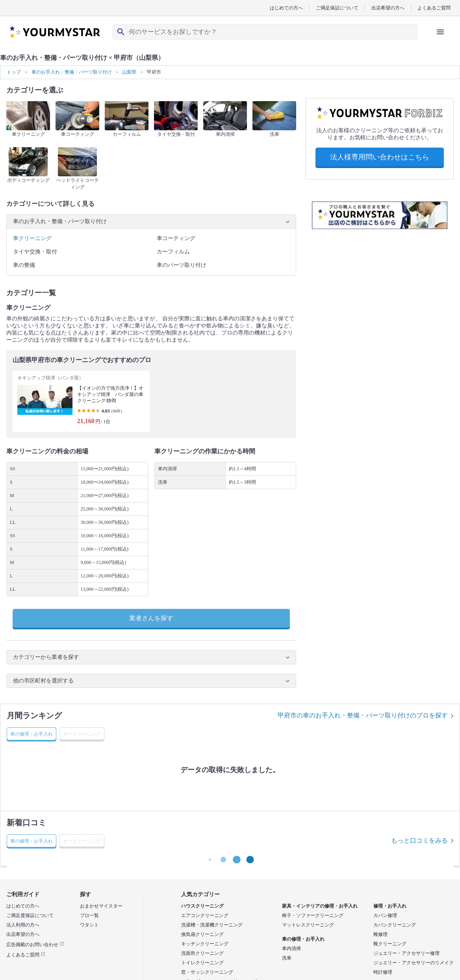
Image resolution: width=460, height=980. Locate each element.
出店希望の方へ (388, 8)
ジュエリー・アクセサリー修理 (406, 953)
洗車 (287, 958)
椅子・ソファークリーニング (313, 915)
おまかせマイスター (101, 906)
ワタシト (89, 925)
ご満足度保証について (30, 915)
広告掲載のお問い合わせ (35, 945)
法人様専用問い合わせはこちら (380, 157)
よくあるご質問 (434, 8)
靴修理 (380, 934)
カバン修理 (385, 915)
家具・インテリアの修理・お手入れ (320, 906)
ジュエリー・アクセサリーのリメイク (414, 963)
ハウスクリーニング (202, 906)
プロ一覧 (89, 915)
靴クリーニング (390, 944)
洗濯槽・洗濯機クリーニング (212, 925)
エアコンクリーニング (205, 915)
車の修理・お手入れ (303, 939)
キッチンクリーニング (205, 944)
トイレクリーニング (202, 963)
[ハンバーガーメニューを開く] (440, 32)
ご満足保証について (337, 8)
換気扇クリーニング (202, 934)
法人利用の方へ (23, 925)
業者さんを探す (151, 618)
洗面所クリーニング (202, 953)
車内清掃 (291, 949)
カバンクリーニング (395, 925)
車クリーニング (32, 238)
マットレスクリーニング (308, 925)
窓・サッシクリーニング (207, 972)
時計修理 (383, 972)
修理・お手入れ (390, 906)
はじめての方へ (286, 8)
